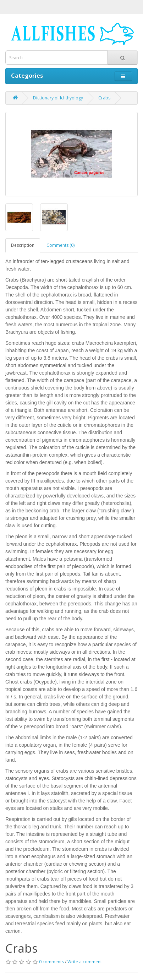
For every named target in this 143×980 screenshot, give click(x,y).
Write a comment (85, 962)
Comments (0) (60, 245)
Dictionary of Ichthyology (58, 98)
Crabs (104, 98)
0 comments (51, 962)
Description (23, 245)
